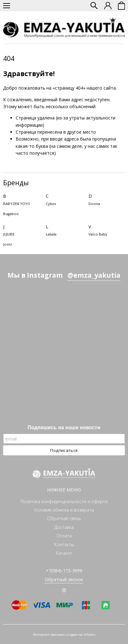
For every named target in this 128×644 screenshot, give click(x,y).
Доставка (64, 527)
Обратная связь (64, 518)
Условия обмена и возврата (64, 510)
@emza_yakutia (94, 275)
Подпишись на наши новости (64, 427)
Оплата (64, 536)
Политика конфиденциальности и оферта (64, 501)
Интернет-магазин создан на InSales (64, 634)
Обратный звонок (64, 579)
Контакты (64, 544)
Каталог (64, 553)
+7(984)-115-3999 (64, 571)
